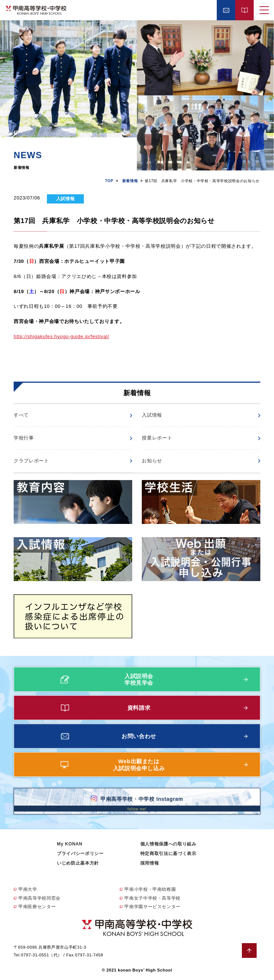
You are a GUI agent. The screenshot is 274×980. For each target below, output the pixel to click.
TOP (109, 181)
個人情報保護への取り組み (168, 844)
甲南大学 (28, 889)
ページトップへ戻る (249, 951)
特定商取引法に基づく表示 (168, 854)
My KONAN (70, 844)
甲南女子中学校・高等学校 (153, 898)
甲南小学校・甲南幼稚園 (150, 889)
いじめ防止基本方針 (78, 863)
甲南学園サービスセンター (153, 907)
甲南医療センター (37, 907)
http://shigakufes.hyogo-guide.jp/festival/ (61, 336)
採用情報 (150, 863)
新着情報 (130, 181)
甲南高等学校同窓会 (40, 898)
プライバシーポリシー (80, 854)
